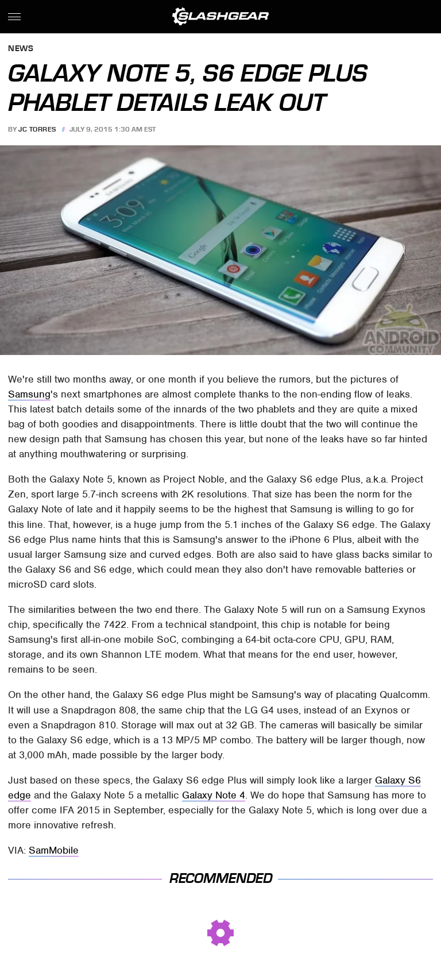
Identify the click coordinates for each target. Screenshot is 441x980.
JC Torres (37, 129)
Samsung (29, 394)
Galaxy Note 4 (214, 795)
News (21, 49)
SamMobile (54, 850)
